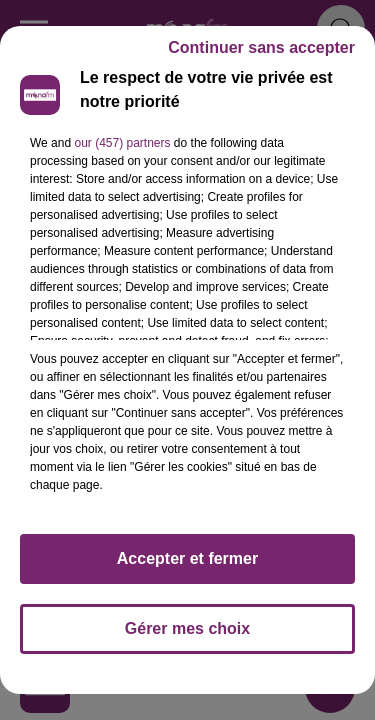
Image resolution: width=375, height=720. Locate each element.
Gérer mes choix (187, 628)
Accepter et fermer (187, 558)
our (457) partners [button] (122, 143)
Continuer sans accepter (261, 47)
